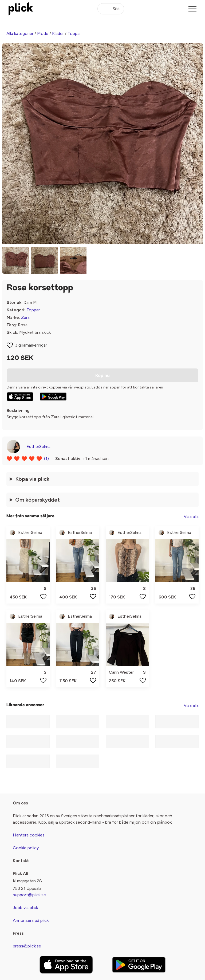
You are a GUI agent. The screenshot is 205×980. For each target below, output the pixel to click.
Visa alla (191, 516)
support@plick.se (29, 895)
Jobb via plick (25, 908)
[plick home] (21, 9)
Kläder (58, 33)
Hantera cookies (29, 835)
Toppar (74, 33)
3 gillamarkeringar (31, 345)
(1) (46, 459)
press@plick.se (27, 946)
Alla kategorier (20, 33)
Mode (43, 33)
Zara (25, 317)
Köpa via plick (32, 479)
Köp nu (102, 375)
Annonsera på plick (31, 920)
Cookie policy (26, 848)
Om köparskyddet (38, 500)
